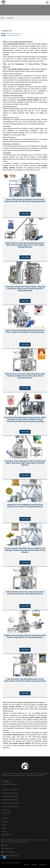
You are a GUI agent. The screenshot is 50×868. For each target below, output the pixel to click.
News (5, 825)
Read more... (7, 810)
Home (2, 18)
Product (10, 18)
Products (6, 821)
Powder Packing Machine (11, 793)
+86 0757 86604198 (14, 36)
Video (5, 828)
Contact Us (43, 865)
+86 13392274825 (8, 849)
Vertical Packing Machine (11, 800)
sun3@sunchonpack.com (15, 33)
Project (5, 832)
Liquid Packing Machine (10, 796)
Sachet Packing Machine (11, 807)
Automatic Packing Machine (11, 803)
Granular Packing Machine (11, 790)
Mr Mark (5, 845)
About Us (6, 818)
